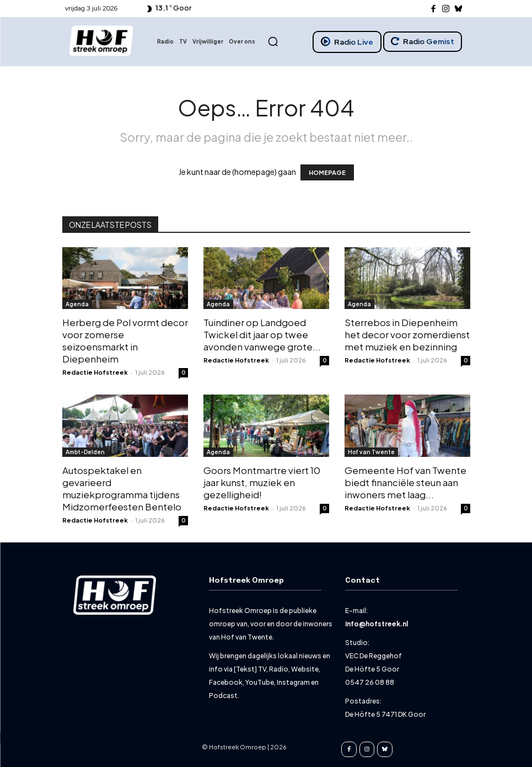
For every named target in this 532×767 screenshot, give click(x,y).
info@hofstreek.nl (377, 624)
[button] (273, 41)
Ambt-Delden (85, 452)
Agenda (77, 304)
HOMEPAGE (327, 172)
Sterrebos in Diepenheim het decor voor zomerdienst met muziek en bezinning (407, 334)
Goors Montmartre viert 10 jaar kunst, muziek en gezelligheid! (262, 482)
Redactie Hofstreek (95, 372)
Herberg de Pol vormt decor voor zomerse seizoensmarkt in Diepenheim (125, 340)
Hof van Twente (371, 452)
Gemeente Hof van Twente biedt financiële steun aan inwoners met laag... (405, 482)
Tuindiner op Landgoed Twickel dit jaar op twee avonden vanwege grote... (262, 334)
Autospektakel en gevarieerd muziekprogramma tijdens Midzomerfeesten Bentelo (122, 488)
